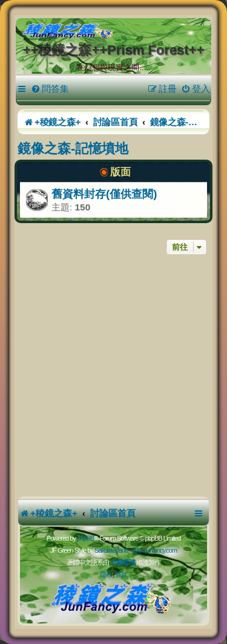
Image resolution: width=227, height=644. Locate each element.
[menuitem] (50, 89)
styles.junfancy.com (154, 550)
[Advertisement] (113, 377)
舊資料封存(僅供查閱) (104, 194)
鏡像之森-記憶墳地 (73, 148)
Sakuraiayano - (113, 550)
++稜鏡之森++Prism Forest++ (114, 50)
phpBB (85, 538)
